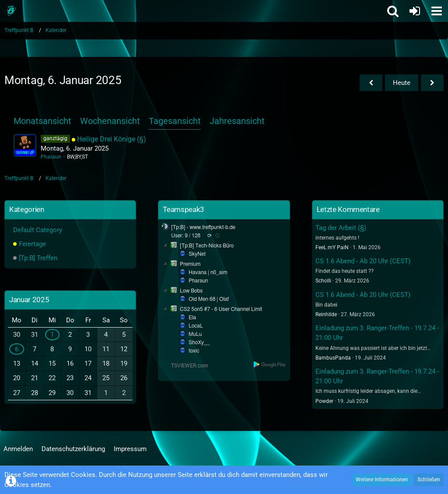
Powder (324, 401)
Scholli (323, 281)
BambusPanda (333, 358)
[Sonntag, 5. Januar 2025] (371, 83)
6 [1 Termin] (17, 349)
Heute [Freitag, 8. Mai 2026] (402, 83)
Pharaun (51, 157)
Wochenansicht (110, 121)
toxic (194, 351)
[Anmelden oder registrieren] (415, 11)
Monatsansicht (42, 121)
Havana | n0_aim (208, 272)
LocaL (196, 326)
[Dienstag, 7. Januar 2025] (432, 83)
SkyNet (197, 254)
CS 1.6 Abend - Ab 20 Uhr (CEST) (363, 261)
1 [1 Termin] (52, 335)
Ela (192, 318)
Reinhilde (326, 314)
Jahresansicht (237, 121)
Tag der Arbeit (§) (341, 228)
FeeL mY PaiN (332, 247)
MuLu (195, 334)
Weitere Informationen (382, 480)
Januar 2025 (29, 300)
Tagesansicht (175, 121)
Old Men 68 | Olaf (209, 299)
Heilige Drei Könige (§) (112, 139)
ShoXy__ (199, 342)
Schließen (429, 480)
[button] (437, 11)
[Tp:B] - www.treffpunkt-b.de (203, 227)
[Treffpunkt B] (11, 11)
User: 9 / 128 (186, 236)
